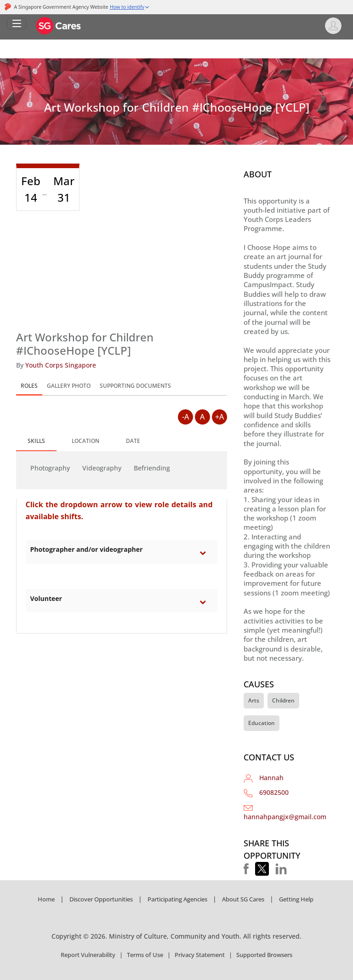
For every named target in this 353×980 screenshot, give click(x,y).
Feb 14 (31, 189)
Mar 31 (64, 189)
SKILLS (36, 441)
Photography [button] (50, 468)
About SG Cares (243, 899)
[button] (246, 869)
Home (46, 899)
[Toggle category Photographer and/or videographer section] (205, 553)
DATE (133, 441)
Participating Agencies (177, 899)
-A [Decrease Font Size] (185, 417)
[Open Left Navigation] (17, 24)
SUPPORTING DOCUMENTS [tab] (135, 386)
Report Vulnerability (88, 955)
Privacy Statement (200, 955)
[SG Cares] (59, 25)
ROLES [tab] (29, 386)
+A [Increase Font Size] (219, 417)
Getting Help (296, 899)
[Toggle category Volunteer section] (205, 602)
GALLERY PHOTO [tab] (69, 386)
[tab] (36, 442)
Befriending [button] (152, 468)
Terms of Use (145, 955)
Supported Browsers (264, 955)
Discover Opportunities (101, 899)
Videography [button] (102, 468)
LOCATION (85, 441)
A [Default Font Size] (202, 417)
